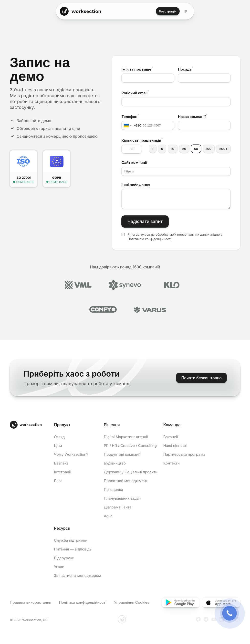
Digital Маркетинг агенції (126, 437)
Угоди (59, 567)
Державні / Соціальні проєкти (131, 472)
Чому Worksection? (71, 454)
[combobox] (131, 125)
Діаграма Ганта (118, 507)
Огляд (59, 437)
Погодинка (113, 490)
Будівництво (115, 463)
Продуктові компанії (122, 454)
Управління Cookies (132, 602)
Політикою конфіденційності (150, 239)
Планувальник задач (122, 498)
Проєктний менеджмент (126, 481)
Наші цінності (175, 446)
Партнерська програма (184, 454)
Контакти (172, 463)
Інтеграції (62, 472)
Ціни (58, 446)
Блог (58, 481)
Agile (108, 516)
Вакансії (171, 437)
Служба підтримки (71, 540)
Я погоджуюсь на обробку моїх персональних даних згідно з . (175, 237)
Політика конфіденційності (83, 602)
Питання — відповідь (73, 549)
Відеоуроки (64, 558)
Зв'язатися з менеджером (78, 575)
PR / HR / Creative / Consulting (130, 446)
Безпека (61, 463)
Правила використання (31, 602)
